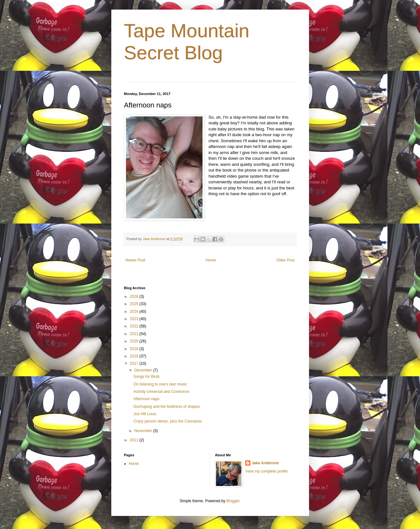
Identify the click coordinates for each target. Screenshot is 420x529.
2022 (135, 326)
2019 (135, 349)
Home (211, 260)
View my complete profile (266, 471)
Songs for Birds (146, 377)
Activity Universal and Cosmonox (161, 392)
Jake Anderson (265, 463)
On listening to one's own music (160, 384)
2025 (135, 304)
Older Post (286, 260)
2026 (135, 297)
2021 (135, 334)
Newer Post (136, 260)
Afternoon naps (146, 399)
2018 (135, 356)
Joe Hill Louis (145, 414)
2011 (135, 440)
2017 (135, 364)
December (144, 370)
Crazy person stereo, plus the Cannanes (168, 421)
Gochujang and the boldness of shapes (166, 407)
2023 (135, 319)
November (144, 431)
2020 (135, 341)
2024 (135, 312)
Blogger (233, 501)
